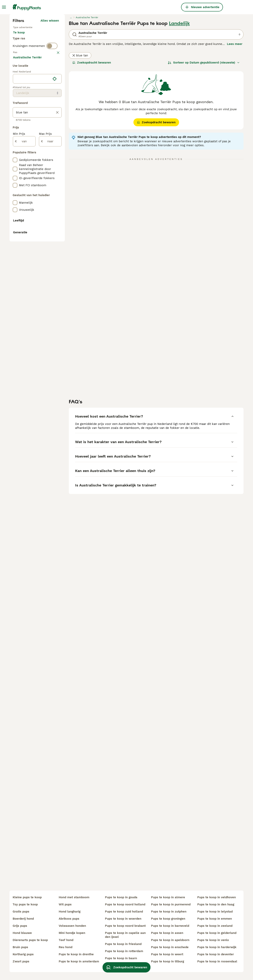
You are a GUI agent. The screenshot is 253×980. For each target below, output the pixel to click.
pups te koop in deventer (216, 954)
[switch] (52, 134)
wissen (54, 142)
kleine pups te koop (27, 897)
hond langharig (70, 912)
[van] (24, 317)
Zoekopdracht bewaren (92, 135)
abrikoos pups (69, 919)
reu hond (66, 947)
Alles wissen (50, 93)
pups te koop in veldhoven (217, 897)
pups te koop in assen (167, 933)
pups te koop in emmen (215, 919)
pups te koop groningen (168, 919)
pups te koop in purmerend (171, 904)
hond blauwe (22, 933)
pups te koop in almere (168, 897)
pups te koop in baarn (121, 958)
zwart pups (21, 961)
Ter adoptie (45, 109)
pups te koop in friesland (123, 944)
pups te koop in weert (167, 954)
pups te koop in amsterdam (79, 961)
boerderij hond (23, 919)
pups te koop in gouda (121, 897)
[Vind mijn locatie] (55, 254)
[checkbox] (15, 163)
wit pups (65, 904)
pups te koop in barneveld (170, 926)
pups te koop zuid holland (124, 912)
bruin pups (20, 947)
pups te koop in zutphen (169, 912)
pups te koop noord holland (125, 904)
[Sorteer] (204, 135)
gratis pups (21, 912)
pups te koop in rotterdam (124, 951)
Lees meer (235, 117)
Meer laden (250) (49, 234)
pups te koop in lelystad (215, 912)
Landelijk (179, 96)
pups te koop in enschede (170, 947)
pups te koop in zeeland (215, 926)
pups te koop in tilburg (168, 961)
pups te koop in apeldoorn (170, 940)
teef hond (66, 940)
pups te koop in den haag (216, 904)
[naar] (50, 317)
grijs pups (20, 926)
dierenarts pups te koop (30, 940)
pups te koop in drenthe (76, 954)
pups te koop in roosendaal (217, 961)
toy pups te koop (25, 904)
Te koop (22, 109)
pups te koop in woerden (123, 919)
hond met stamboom (74, 897)
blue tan (80, 128)
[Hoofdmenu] (4, 7)
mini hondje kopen (72, 933)
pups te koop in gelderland (217, 933)
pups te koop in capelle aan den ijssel (125, 935)
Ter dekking (25, 119)
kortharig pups (23, 954)
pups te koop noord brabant (125, 926)
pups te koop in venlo (213, 940)
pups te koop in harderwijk (217, 947)
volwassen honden (72, 926)
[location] (37, 254)
